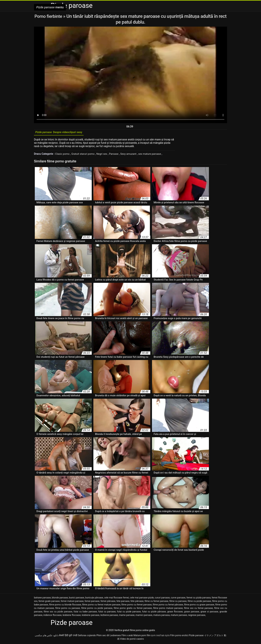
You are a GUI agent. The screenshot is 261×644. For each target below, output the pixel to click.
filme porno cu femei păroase (168, 605)
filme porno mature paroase (168, 609)
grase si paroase (209, 612)
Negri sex (103, 155)
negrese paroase (197, 616)
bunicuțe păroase (94, 598)
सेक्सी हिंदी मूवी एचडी (68, 636)
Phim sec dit (103, 636)
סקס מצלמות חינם (160, 636)
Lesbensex (115, 636)
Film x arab (127, 636)
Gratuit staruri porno (84, 155)
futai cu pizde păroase (154, 612)
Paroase (116, 155)
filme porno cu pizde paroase (97, 609)
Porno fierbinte (53, 16)
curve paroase (178, 598)
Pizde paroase (196, 636)
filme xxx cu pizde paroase (58, 612)
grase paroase (192, 612)
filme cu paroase (178, 602)
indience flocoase (53, 616)
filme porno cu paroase (68, 609)
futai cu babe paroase (85, 612)
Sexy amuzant (131, 155)
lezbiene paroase (109, 616)
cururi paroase (162, 598)
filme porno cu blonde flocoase (65, 605)
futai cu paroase (107, 612)
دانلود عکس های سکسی (47, 636)
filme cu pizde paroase (199, 602)
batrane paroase (42, 598)
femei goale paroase (49, 602)
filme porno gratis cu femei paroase (133, 609)
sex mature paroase (153, 155)
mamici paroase (144, 616)
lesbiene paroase (91, 616)
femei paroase (92, 602)
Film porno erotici (179, 636)
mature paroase (179, 616)
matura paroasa (161, 616)
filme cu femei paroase (156, 602)
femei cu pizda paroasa (198, 598)
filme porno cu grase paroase (199, 605)
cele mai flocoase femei (117, 598)
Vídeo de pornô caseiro (132, 640)
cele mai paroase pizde (142, 598)
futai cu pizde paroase (129, 612)
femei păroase (108, 602)
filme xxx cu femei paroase (198, 609)
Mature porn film (142, 636)
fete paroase (123, 602)
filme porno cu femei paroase (136, 605)
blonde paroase (60, 598)
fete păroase (137, 602)
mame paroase (127, 616)
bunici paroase (76, 598)
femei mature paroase (72, 602)
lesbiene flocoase (72, 616)
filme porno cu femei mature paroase (101, 605)
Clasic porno (63, 155)
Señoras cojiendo (87, 636)
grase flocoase (175, 612)
